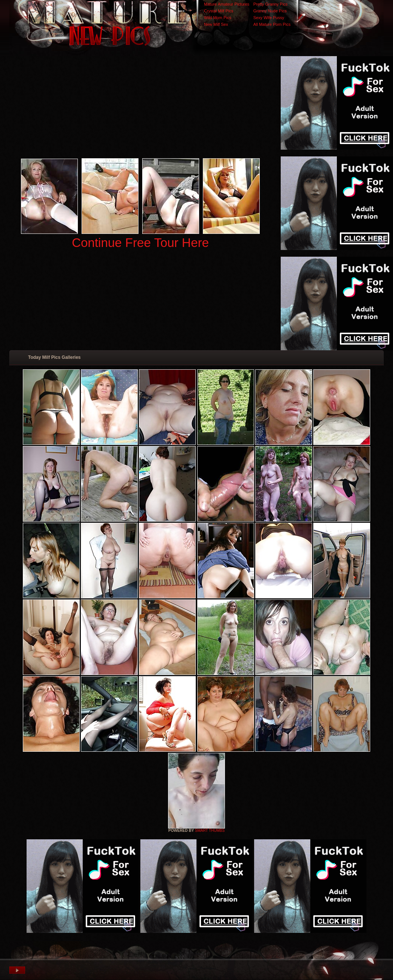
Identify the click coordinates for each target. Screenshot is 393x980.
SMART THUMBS (210, 831)
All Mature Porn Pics (272, 24)
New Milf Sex (216, 24)
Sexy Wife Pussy (269, 18)
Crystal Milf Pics (219, 11)
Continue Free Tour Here (140, 243)
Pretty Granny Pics (271, 4)
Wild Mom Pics (218, 18)
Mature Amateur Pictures (227, 4)
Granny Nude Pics (270, 11)
